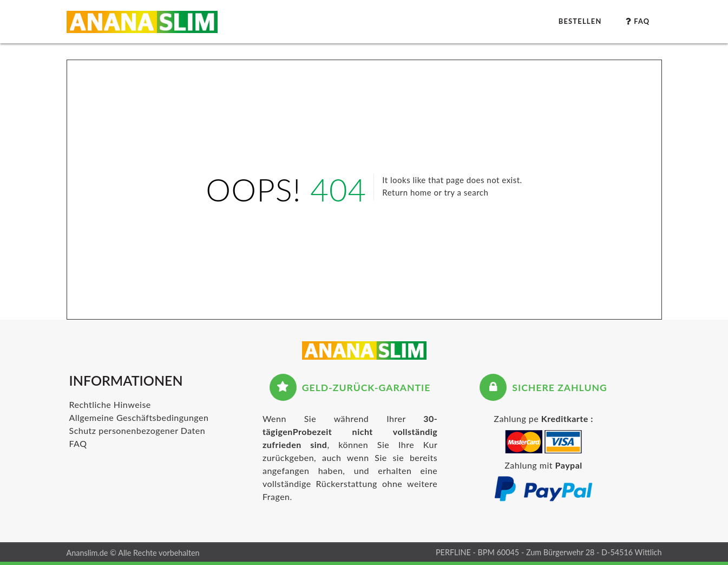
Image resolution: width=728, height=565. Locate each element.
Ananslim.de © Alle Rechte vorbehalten (133, 553)
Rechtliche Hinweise (110, 404)
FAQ (78, 443)
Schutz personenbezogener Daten (137, 430)
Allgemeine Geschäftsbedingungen (139, 417)
